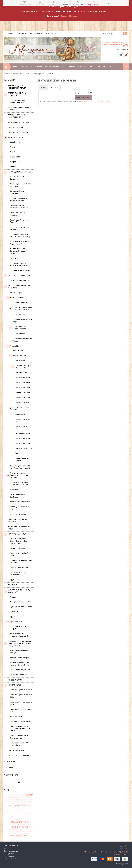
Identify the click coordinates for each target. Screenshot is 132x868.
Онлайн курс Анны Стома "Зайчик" (20, 221)
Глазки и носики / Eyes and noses (19, 528)
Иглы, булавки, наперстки (20, 568)
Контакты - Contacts (105, 67)
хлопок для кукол (19, 835)
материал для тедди (12, 808)
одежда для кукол (19, 822)
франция (15, 833)
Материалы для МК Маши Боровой (18, 109)
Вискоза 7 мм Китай (20, 302)
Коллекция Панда (15, 127)
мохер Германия (16, 812)
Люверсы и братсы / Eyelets (21, 602)
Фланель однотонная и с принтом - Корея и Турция (20, 664)
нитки (30, 818)
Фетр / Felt (14, 490)
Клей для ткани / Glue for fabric (20, 554)
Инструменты (9, 854)
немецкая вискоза (12, 818)
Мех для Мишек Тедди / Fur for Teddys (17, 287)
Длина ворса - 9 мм (22, 402)
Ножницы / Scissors (18, 548)
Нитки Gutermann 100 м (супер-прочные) (19, 737)
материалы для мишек (25, 808)
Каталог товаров (23, 67)
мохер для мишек (27, 812)
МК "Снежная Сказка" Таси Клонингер (20, 228)
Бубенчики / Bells (17, 612)
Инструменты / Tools (15, 534)
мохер (8, 812)
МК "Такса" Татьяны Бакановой (18, 178)
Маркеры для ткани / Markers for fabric (21, 562)
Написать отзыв (83, 97)
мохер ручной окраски (15, 816)
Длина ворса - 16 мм (23, 388)
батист (30, 795)
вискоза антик (11, 799)
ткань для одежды (27, 829)
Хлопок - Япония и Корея (20, 658)
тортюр (18, 831)
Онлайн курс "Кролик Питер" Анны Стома (21, 185)
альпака (19, 795)
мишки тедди (29, 810)
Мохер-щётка (20, 414)
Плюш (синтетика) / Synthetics (17, 496)
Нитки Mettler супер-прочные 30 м (21, 710)
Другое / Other (16, 580)
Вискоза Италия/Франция (17, 276)
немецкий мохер (23, 818)
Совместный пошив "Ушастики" (18, 192)
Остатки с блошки (14, 137)
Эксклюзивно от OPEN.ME (18, 122)
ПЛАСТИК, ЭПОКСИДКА (16, 750)
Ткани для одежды (11, 851)
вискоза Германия (25, 797)
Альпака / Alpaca (17, 293)
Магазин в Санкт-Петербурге (48, 33)
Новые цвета (20, 334)
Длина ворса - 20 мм (23, 383)
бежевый (10, 797)
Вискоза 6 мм (20, 314)
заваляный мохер (27, 801)
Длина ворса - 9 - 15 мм (22, 420)
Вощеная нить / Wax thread (20, 721)
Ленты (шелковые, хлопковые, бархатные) (19, 635)
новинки (17, 820)
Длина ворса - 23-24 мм (22, 428)
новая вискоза (10, 820)
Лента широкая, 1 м (40, 74)
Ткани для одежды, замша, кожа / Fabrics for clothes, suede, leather (18, 644)
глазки (19, 801)
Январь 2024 (15, 157)
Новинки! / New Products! (21, 74)
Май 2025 (14, 147)
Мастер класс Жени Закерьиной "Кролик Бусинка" (18, 251)
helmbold (8, 795)
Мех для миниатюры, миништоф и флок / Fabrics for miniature (18, 475)
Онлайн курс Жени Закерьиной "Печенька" (19, 207)
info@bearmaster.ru (121, 855)
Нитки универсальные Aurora (21, 690)
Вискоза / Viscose (15, 298)
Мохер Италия (18, 351)
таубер (27, 825)
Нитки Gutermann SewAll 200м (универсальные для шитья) (20, 729)
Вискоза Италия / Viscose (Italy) (22, 321)
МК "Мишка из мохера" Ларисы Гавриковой (19, 200)
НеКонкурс (14, 258)
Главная (10, 33)
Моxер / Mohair (14, 346)
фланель (30, 831)
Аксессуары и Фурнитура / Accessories (17, 591)
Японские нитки (16, 716)
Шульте (14, 795)
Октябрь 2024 (15, 167)
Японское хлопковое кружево (20, 628)
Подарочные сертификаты (19, 755)
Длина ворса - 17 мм (23, 444)
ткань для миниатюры (14, 829)
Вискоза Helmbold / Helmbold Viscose (18, 328)
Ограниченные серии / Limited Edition (22, 367)
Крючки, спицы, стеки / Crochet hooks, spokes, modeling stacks (19, 541)
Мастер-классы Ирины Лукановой (15, 94)
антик (24, 795)
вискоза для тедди (11, 801)
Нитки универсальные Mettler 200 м (21, 696)
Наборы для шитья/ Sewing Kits (20, 508)
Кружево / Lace (14, 622)
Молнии (13, 597)
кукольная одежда (19, 805)
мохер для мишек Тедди (14, 814)
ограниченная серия (27, 820)
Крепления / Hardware (17, 514)
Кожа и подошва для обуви (21, 670)
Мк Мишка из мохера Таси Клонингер (16, 116)
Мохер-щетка (20, 361)
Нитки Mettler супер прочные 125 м (21, 703)
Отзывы (91, 67)
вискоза (16, 797)
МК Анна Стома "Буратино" (20, 270)
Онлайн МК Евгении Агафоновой (18, 214)
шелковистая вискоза (19, 838)
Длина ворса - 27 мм (23, 434)
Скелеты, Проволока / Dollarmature (18, 574)
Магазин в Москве (25, 33)
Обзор (43, 88)
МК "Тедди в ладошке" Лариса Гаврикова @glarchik (21, 264)
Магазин (7, 74)
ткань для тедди (10, 831)
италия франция (22, 803)
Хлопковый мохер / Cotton (20, 502)
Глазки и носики (10, 859)
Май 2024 (14, 152)
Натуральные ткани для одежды (19, 652)
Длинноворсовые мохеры (22, 460)
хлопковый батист (24, 833)
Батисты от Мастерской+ (70, 16)
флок (11, 833)
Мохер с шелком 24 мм (24, 449)
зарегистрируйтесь (87, 101)
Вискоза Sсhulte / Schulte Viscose (22, 340)
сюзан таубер (21, 825)
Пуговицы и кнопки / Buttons (21, 607)
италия (14, 803)
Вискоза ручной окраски (19, 280)
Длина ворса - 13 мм (23, 392)
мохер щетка (26, 816)
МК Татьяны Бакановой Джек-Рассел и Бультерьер (20, 235)
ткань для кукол (19, 827)
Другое (13, 617)
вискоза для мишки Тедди (24, 799)
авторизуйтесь (103, 101)
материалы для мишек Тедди (15, 810)
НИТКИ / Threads (13, 685)
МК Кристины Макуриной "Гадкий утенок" (20, 243)
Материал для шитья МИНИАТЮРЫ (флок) (20, 484)
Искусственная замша (19, 675)
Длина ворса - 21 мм (23, 439)
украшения (24, 831)
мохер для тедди (27, 814)
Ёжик (17, 453)
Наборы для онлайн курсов (18, 172)
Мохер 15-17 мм (21, 373)
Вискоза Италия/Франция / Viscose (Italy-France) (20, 308)
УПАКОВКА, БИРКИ (15, 680)
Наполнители (9, 856)
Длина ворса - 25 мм (23, 378)
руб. (109, 3)
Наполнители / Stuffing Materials (17, 520)
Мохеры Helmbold (17, 356)
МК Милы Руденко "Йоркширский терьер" (17, 87)
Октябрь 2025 (15, 142)
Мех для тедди (10, 848)
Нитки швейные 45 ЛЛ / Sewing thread (19, 744)
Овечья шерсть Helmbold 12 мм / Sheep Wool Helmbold (21, 467)
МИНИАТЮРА (12, 585)
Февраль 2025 (15, 162)
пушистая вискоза (11, 825)
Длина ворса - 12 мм (23, 397)
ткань (32, 825)
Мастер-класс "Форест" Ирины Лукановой (19, 101)
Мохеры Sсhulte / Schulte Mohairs (20, 408)
